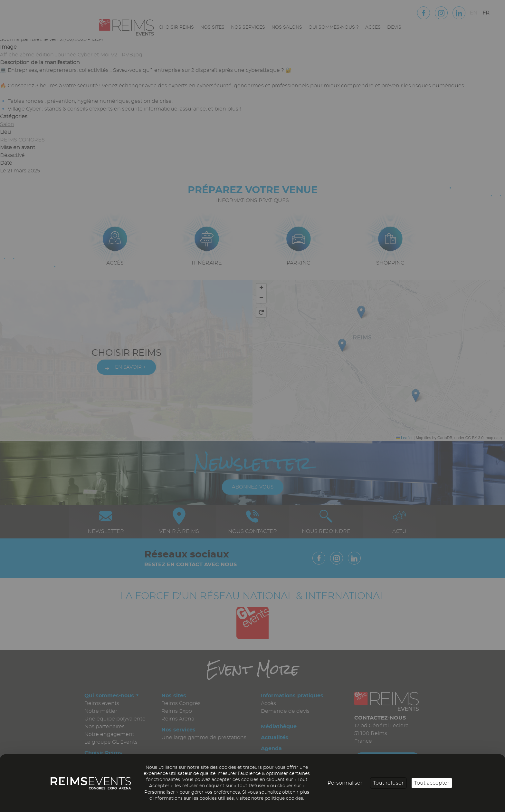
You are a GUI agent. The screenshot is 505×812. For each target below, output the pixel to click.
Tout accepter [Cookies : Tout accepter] (432, 783)
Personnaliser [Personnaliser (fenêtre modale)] (345, 783)
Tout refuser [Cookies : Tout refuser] (388, 783)
